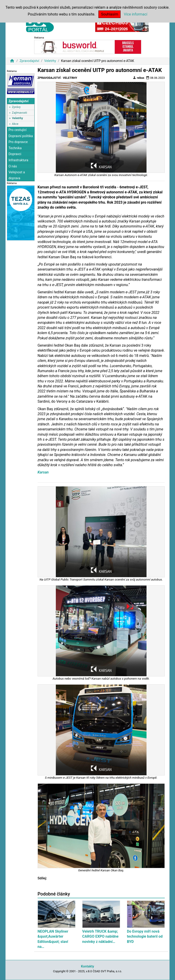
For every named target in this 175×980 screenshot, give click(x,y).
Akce (15, 124)
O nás (13, 166)
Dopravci (15, 154)
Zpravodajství (29, 61)
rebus (139, 78)
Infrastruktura (18, 160)
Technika (15, 148)
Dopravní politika (21, 136)
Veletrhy (50, 61)
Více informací (135, 14)
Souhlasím (109, 14)
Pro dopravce (18, 142)
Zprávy (16, 107)
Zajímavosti (19, 113)
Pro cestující (17, 130)
